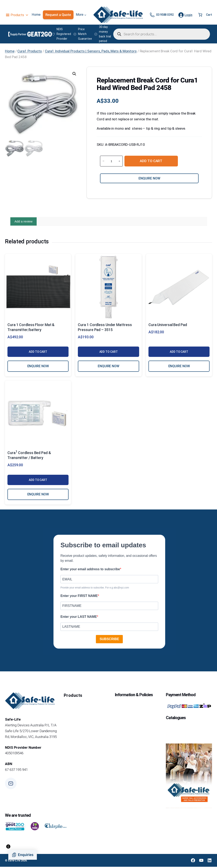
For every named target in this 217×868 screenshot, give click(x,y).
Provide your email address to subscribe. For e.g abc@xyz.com (95, 588)
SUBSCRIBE (109, 639)
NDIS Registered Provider (64, 34)
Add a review (24, 222)
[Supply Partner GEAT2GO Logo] (30, 34)
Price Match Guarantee (85, 34)
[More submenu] (81, 15)
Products (20, 15)
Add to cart (151, 161)
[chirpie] (56, 826)
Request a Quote (58, 15)
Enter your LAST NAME (79, 617)
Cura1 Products (30, 51)
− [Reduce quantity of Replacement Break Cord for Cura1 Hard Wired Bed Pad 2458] (103, 161)
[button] (74, 74)
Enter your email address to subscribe (90, 569)
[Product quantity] (111, 161)
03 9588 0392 (165, 15)
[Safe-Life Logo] (118, 15)
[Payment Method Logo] (189, 707)
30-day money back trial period (105, 34)
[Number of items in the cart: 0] (200, 15)
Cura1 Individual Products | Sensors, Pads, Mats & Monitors (91, 51)
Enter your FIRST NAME (79, 596)
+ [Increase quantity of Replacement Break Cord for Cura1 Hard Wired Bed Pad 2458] (119, 161)
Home (10, 51)
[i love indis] (35, 826)
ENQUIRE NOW (38, 366)
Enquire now (149, 179)
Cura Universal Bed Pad (168, 325)
